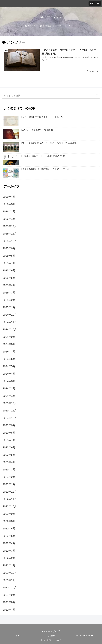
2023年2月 (9, 477)
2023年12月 (10, 403)
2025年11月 (10, 233)
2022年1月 (9, 565)
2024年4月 (9, 374)
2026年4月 (9, 197)
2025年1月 (9, 307)
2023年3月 (9, 469)
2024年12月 (10, 315)
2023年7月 (9, 440)
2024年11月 (10, 322)
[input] (51, 96)
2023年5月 (9, 455)
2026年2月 (9, 211)
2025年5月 (9, 278)
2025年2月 (9, 300)
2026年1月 (9, 219)
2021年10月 (10, 587)
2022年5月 (9, 536)
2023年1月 (9, 484)
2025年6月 (9, 270)
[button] (97, 96)
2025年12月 (10, 226)
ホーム (18, 635)
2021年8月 (9, 602)
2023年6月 (9, 447)
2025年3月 (9, 292)
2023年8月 (9, 433)
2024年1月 (9, 396)
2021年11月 (10, 580)
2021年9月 (9, 595)
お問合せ (51, 635)
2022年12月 (10, 492)
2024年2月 (9, 388)
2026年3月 (9, 204)
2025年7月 (9, 263)
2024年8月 (9, 344)
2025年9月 (9, 248)
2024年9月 (9, 337)
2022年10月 (10, 506)
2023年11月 (10, 410)
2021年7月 (9, 610)
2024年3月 (9, 381)
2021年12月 (10, 573)
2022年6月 (9, 528)
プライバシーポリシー (84, 635)
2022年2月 (9, 558)
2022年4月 (9, 543)
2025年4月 (9, 285)
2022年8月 (9, 521)
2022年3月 (9, 551)
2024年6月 (9, 359)
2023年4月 (9, 462)
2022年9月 (9, 514)
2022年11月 (10, 499)
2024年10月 (10, 329)
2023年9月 (9, 425)
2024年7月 (9, 351)
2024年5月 (9, 366)
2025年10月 (10, 241)
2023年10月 (10, 418)
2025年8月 (9, 256)
